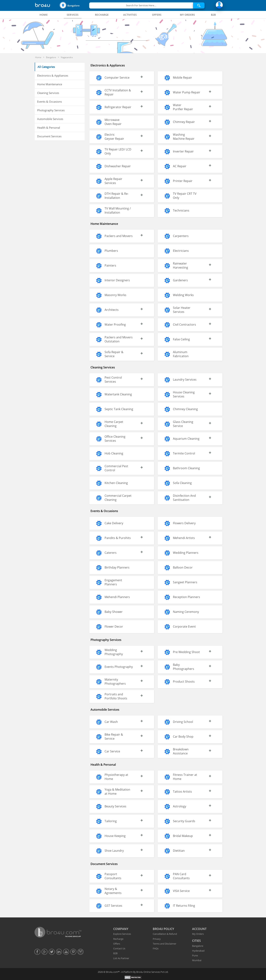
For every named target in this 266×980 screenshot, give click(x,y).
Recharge (118, 939)
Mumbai (197, 960)
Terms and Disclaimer (164, 944)
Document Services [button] (49, 136)
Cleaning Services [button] (48, 93)
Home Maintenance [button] (50, 84)
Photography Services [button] (51, 110)
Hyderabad (198, 951)
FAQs (156, 948)
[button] (74, 5)
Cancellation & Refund (165, 934)
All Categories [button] (46, 67)
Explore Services (122, 934)
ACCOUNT (199, 929)
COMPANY (121, 929)
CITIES (196, 941)
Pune (195, 955)
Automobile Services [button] (50, 119)
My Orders (198, 934)
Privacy (157, 939)
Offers (117, 944)
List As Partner (121, 958)
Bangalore (73, 6)
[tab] (44, 15)
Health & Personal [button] (49, 128)
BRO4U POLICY (163, 929)
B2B (115, 953)
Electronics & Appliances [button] (53, 75)
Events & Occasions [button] (50, 102)
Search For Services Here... (141, 5)
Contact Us (119, 948)
